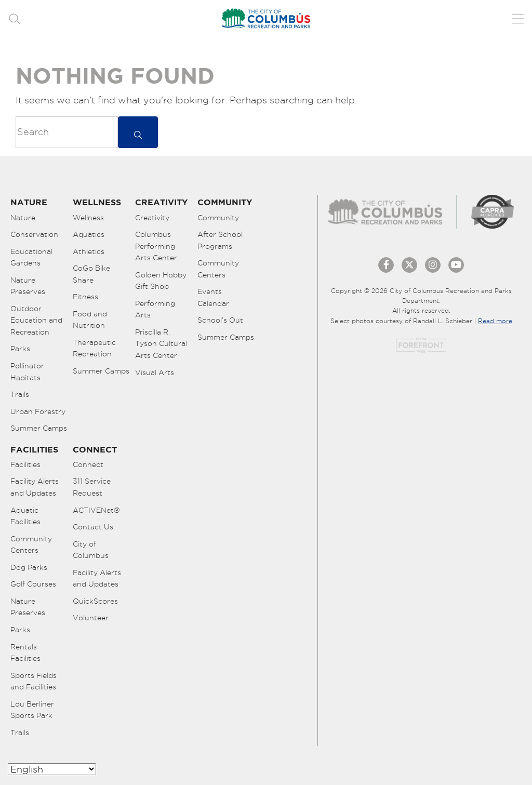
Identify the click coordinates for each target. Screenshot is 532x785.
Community (218, 218)
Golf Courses (33, 584)
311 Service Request (92, 487)
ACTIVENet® (96, 510)
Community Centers (218, 269)
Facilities (25, 464)
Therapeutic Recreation (94, 348)
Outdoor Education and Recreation (36, 320)
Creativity (152, 218)
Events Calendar (213, 297)
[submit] (138, 132)
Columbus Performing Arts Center (156, 246)
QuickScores (95, 601)
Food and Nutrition (90, 320)
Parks (20, 349)
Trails (20, 394)
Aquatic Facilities (25, 516)
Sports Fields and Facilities (34, 681)
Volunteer (91, 618)
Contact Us (93, 527)
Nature (23, 218)
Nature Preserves (28, 286)
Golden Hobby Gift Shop (161, 281)
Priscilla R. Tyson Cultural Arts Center (161, 344)
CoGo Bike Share (91, 274)
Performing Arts (155, 309)
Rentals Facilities (25, 653)
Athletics (89, 251)
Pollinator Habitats (27, 372)
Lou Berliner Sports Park (32, 710)
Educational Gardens (31, 257)
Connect (88, 464)
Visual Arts (155, 372)
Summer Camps (39, 428)
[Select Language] (52, 769)
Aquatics (89, 234)
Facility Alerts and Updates (35, 487)
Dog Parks (29, 567)
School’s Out (220, 320)
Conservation (34, 234)
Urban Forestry (38, 411)
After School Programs (220, 240)
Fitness (85, 297)
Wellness (88, 218)
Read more (495, 321)
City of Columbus (91, 550)
